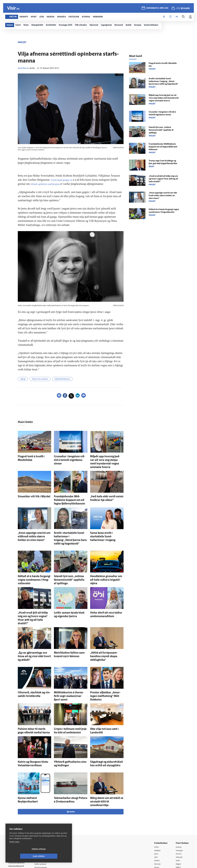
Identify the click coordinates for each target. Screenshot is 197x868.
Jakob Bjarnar (23, 68)
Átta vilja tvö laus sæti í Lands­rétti (106, 693)
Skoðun (157, 817)
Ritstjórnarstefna (45, 823)
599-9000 (16, 829)
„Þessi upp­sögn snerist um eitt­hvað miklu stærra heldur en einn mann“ (163, 196)
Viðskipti (158, 806)
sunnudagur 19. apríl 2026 (157, 8)
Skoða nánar (14, 849)
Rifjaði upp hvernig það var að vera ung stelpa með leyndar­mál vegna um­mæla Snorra (106, 459)
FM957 (179, 824)
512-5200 (46, 813)
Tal (177, 831)
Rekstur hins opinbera (43, 379)
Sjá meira (71, 767)
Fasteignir (180, 806)
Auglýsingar (42, 816)
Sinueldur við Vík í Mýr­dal (30, 491)
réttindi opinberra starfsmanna (47, 184)
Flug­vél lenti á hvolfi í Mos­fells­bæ (33, 457)
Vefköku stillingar (23, 856)
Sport (157, 810)
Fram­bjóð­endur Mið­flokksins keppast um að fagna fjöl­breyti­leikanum (68, 493)
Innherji (179, 803)
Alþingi (24, 379)
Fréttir (157, 803)
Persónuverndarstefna (18, 819)
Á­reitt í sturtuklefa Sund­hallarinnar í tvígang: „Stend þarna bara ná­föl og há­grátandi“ (70, 527)
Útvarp (157, 824)
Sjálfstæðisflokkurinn (69, 379)
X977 (178, 827)
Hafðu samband (44, 820)
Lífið (156, 813)
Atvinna (179, 810)
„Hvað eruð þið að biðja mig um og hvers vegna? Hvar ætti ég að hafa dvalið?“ (34, 596)
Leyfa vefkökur (55, 856)
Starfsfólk (42, 830)
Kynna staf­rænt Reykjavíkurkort (32, 758)
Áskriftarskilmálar (45, 827)
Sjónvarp (158, 820)
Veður (178, 817)
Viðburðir (180, 813)
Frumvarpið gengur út (63, 180)
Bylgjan (179, 820)
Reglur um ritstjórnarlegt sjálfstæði (19, 814)
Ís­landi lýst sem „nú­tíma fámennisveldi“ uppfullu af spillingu (161, 130)
